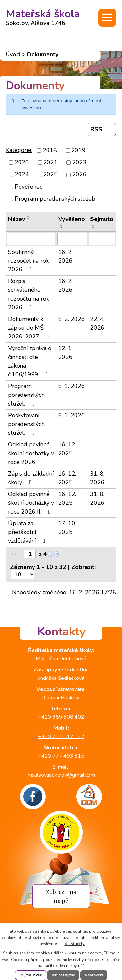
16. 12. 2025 (67, 449)
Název (17, 219)
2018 (50, 150)
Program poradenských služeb (55, 199)
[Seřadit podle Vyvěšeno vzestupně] (62, 225)
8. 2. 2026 (72, 319)
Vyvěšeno (72, 219)
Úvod (13, 54)
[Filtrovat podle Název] (31, 239)
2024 (22, 175)
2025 (50, 175)
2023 (79, 162)
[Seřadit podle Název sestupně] (29, 219)
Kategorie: (19, 150)
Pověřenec (28, 187)
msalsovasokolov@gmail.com (61, 775)
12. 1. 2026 (65, 353)
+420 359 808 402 (61, 717)
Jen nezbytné (63, 975)
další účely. (75, 944)
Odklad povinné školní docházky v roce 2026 (31, 453)
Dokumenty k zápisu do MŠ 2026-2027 (30, 328)
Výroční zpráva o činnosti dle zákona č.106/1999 (30, 361)
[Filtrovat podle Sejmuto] (102, 239)
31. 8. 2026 (97, 478)
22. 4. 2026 (97, 323)
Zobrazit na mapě (61, 896)
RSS (102, 129)
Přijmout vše (31, 975)
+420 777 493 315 (61, 756)
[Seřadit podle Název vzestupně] (29, 216)
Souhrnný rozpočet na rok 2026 (28, 261)
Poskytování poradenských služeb (26, 424)
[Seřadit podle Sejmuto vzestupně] (94, 225)
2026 (79, 175)
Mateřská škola (43, 16)
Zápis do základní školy (31, 478)
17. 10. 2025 (67, 528)
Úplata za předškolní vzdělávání (28, 532)
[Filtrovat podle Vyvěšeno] (72, 239)
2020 (22, 162)
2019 (78, 150)
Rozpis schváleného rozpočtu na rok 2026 (29, 294)
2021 (50, 162)
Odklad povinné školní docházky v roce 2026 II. (31, 503)
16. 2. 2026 (65, 256)
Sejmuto (102, 219)
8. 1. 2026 (72, 386)
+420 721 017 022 (61, 737)
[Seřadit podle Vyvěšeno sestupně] (62, 228)
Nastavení (94, 975)
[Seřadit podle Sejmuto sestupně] (94, 228)
